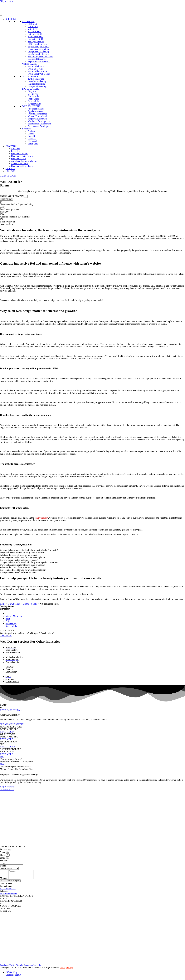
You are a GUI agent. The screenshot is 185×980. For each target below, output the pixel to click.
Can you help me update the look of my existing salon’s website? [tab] (29, 550)
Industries (15, 151)
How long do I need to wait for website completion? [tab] (23, 557)
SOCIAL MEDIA (30, 76)
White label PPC (35, 69)
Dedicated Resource (37, 59)
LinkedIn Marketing (37, 81)
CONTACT (11, 171)
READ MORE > (7, 739)
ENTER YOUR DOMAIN (12, 196)
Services (4, 861)
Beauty (26, 604)
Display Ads (33, 96)
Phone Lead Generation (38, 49)
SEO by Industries (36, 41)
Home (3, 604)
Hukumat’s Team (19, 159)
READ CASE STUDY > (11, 710)
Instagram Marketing (37, 86)
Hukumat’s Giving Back (22, 166)
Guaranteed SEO (35, 39)
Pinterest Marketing (37, 84)
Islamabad (32, 141)
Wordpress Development (39, 121)
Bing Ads (32, 91)
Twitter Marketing (36, 79)
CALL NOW (6, 636)
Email (3, 858)
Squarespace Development (40, 124)
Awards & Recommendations (24, 161)
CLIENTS (10, 169)
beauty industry (41, 518)
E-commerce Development (40, 126)
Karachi (31, 136)
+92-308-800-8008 (8, 895)
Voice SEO (33, 29)
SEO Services (28, 22)
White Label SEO (36, 66)
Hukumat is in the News (22, 156)
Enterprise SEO (35, 34)
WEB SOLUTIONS (31, 106)
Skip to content (7, 1)
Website (4, 849)
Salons (34, 604)
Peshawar (32, 139)
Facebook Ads (34, 101)
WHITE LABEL (30, 64)
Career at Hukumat (20, 164)
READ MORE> (7, 732)
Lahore (31, 134)
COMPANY (11, 146)
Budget (3, 866)
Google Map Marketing (38, 51)
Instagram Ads (34, 104)
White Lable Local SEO (38, 71)
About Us (15, 149)
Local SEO (33, 27)
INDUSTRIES (14, 604)
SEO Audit (33, 24)
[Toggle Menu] (1, 15)
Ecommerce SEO (35, 36)
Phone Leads (33, 99)
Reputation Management (39, 61)
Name (3, 852)
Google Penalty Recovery (39, 54)
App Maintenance (36, 109)
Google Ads (33, 94)
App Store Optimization (38, 46)
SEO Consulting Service (39, 44)
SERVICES (11, 19)
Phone (3, 855)
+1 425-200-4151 (8, 890)
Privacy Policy (66, 969)
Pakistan (32, 131)
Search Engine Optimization (40, 56)
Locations (27, 129)
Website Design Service (38, 116)
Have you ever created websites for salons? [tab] (19, 560)
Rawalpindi (33, 144)
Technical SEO (34, 31)
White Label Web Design (39, 74)
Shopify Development (38, 119)
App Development (36, 111)
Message (4, 880)
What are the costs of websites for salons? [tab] (19, 555)
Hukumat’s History (20, 154)
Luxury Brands (12, 681)
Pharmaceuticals (13, 652)
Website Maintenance (37, 114)
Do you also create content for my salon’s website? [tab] (23, 552)
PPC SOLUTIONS (31, 89)
